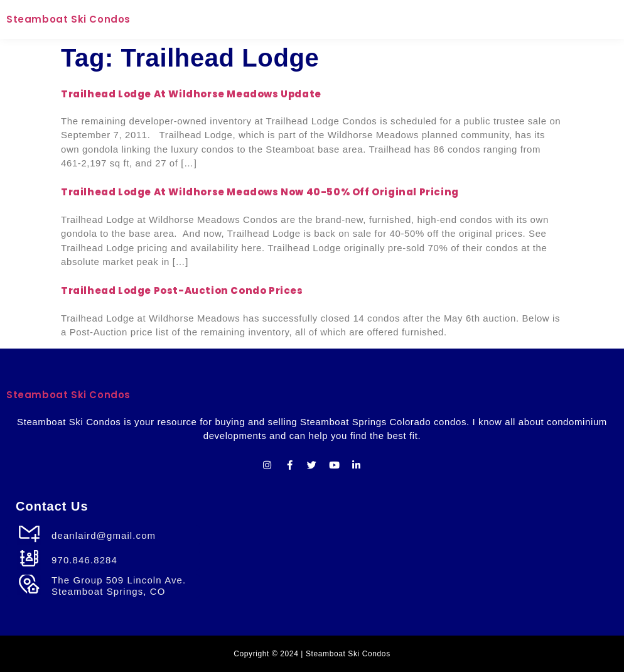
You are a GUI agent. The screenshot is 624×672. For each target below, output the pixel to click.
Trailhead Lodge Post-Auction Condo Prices (182, 290)
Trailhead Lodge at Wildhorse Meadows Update (191, 94)
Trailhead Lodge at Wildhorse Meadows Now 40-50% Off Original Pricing (260, 192)
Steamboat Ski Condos (68, 19)
